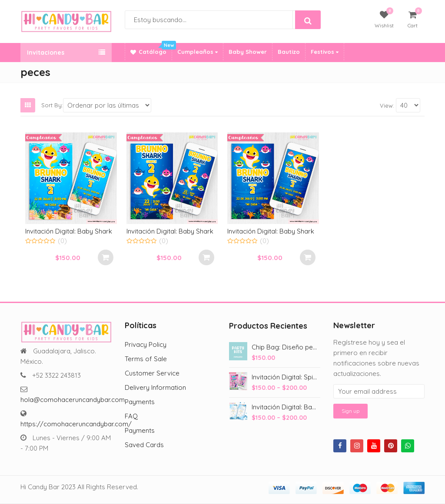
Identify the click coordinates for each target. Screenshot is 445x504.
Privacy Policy (146, 344)
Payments (140, 402)
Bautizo (289, 52)
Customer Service (152, 373)
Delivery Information (155, 387)
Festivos (325, 52)
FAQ (131, 416)
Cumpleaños (198, 52)
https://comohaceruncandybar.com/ (76, 424)
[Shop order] (107, 105)
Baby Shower (248, 52)
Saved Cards (144, 445)
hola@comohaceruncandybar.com (73, 400)
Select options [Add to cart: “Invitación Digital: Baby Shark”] (106, 257)
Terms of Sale (146, 359)
